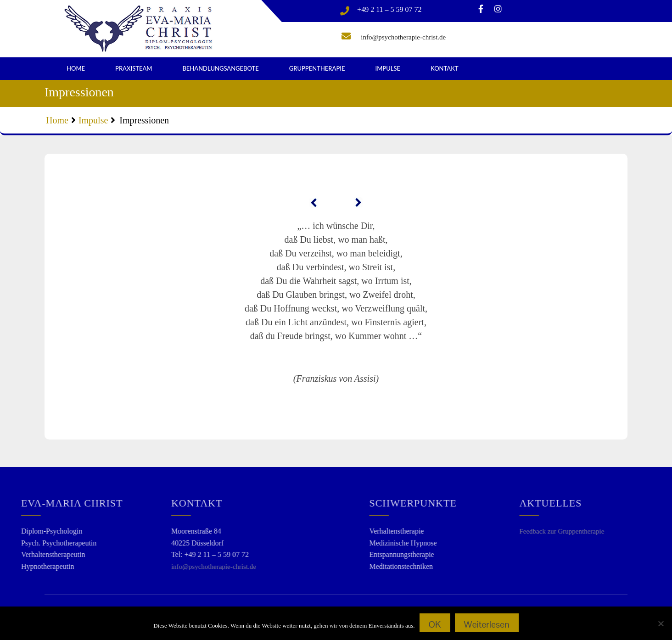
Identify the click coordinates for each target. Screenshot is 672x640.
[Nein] (661, 623)
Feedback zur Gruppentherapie (616, 531)
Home (76, 68)
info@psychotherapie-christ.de (403, 37)
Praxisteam (134, 68)
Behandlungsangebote (220, 68)
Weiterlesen (487, 624)
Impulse (388, 68)
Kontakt (445, 68)
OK (435, 624)
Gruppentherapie (317, 68)
